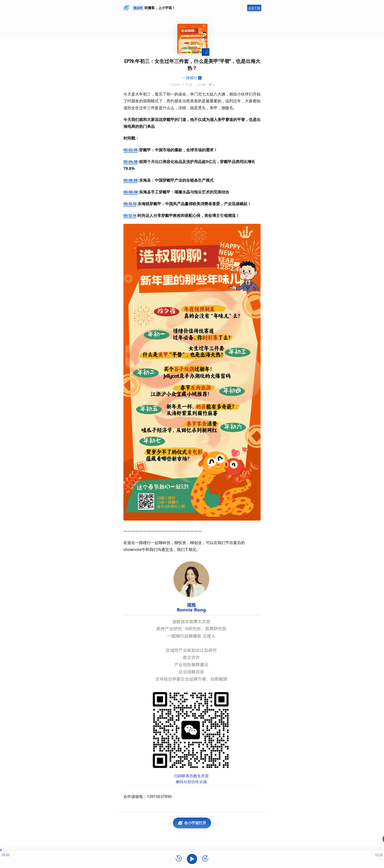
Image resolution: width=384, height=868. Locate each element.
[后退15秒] (179, 859)
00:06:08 (131, 180)
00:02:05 (131, 150)
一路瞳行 (190, 78)
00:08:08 (131, 192)
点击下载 (254, 8)
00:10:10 (130, 204)
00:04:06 (131, 161)
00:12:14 (130, 215)
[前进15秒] (205, 859)
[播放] (192, 859)
